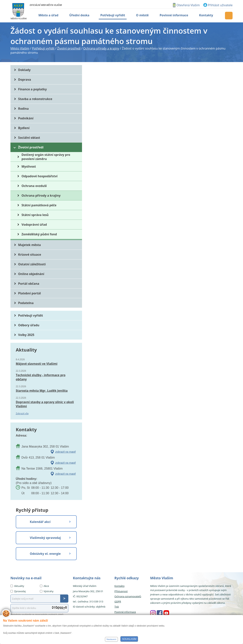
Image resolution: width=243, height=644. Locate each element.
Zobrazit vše (22, 413)
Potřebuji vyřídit (31, 315)
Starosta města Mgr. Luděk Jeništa (42, 391)
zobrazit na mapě (65, 452)
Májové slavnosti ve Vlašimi (37, 364)
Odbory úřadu (29, 325)
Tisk (117, 607)
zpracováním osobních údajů (49, 614)
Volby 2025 (26, 335)
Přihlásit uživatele (220, 5)
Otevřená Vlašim (188, 5)
